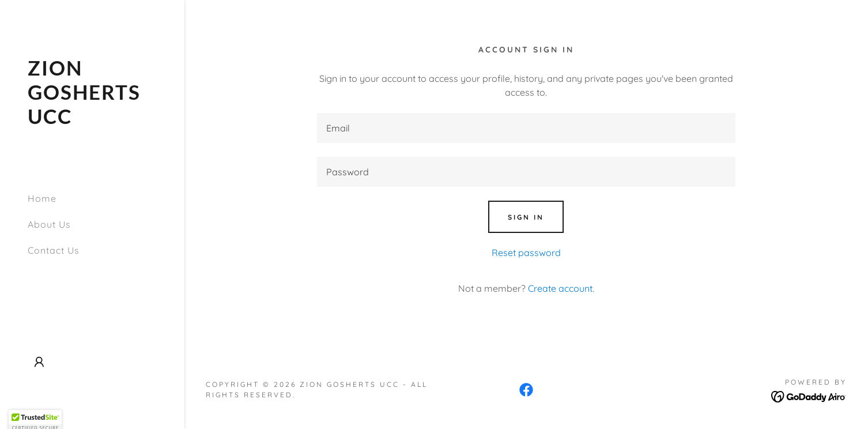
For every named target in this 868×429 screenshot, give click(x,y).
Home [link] (42, 198)
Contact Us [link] (54, 250)
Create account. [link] (561, 288)
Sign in (526, 217)
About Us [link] (49, 224)
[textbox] (526, 128)
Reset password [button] (526, 253)
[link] (92, 121)
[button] (39, 362)
